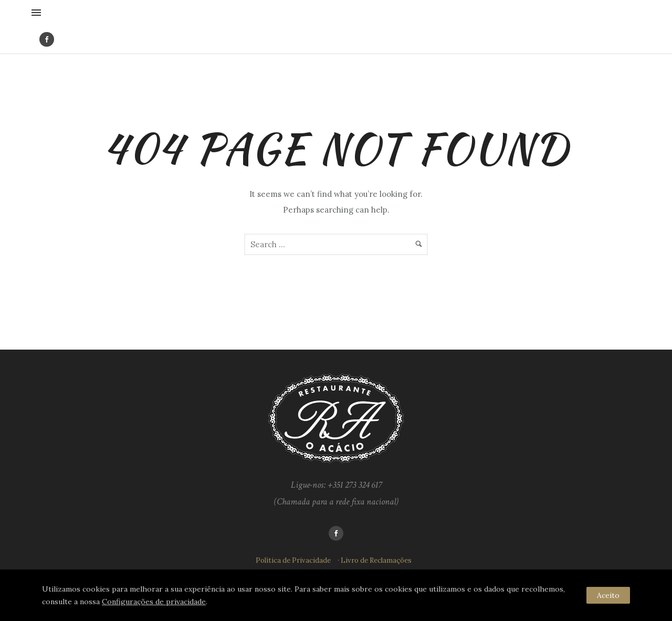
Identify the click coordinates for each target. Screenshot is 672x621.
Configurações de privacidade (154, 602)
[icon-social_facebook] (47, 39)
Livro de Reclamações (376, 560)
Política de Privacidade (293, 560)
